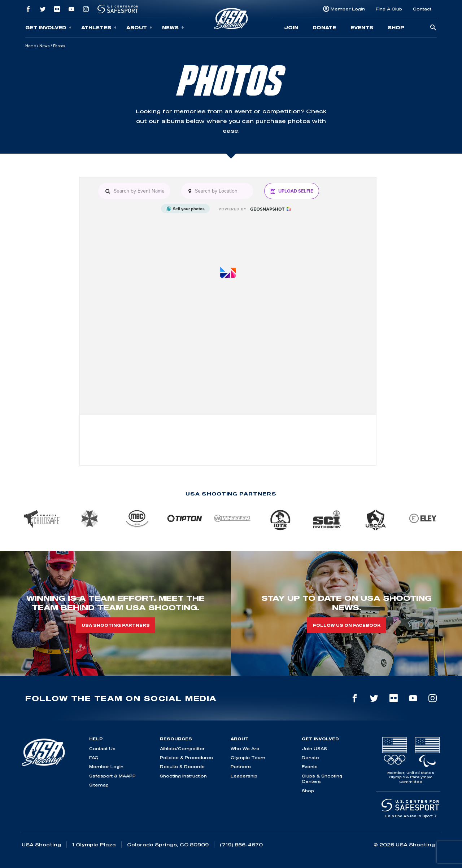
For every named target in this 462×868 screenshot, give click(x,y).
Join (291, 27)
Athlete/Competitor (182, 748)
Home (30, 46)
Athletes (99, 28)
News (173, 28)
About (139, 28)
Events (362, 27)
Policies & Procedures (186, 757)
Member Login (348, 9)
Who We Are (245, 748)
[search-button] (433, 28)
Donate (324, 27)
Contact (422, 9)
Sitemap (99, 785)
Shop (396, 27)
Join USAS (314, 748)
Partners (241, 766)
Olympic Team (248, 757)
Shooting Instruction (183, 776)
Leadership (244, 776)
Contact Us (102, 748)
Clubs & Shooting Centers (322, 779)
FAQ (94, 757)
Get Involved (48, 28)
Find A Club (389, 9)
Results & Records (182, 766)
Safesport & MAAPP (112, 776)
